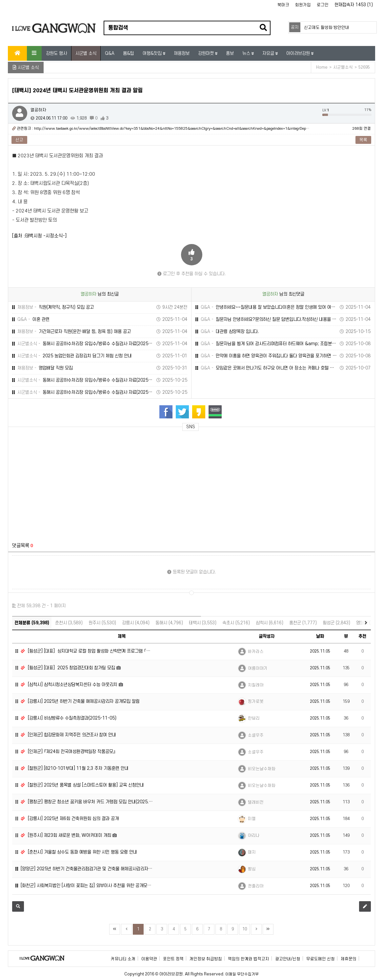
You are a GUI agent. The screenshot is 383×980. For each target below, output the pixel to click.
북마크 (283, 5)
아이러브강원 (299, 53)
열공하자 (38, 110)
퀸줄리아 (256, 886)
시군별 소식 (86, 53)
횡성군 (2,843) (336, 623)
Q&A (110, 53)
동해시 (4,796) (169, 623)
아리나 (254, 835)
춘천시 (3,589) (69, 623)
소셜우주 (256, 735)
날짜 (320, 636)
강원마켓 (207, 53)
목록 (363, 140)
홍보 (230, 53)
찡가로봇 (256, 702)
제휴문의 (349, 959)
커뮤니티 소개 (123, 959)
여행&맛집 (153, 53)
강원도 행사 (56, 53)
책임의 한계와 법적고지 (249, 959)
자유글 (269, 53)
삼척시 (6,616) (270, 623)
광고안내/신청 (288, 959)
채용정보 (182, 53)
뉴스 (247, 53)
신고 (19, 140)
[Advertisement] (72, 483)
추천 (362, 636)
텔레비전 (256, 802)
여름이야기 (258, 668)
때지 (252, 852)
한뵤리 (254, 718)
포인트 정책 (173, 959)
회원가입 (303, 5)
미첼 (252, 819)
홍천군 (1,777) (303, 623)
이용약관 (149, 959)
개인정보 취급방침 (206, 959)
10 (245, 929)
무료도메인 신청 (321, 959)
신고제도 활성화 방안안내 (327, 28)
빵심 (252, 869)
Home (322, 67)
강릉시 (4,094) (136, 623)
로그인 (323, 5)
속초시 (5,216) (236, 623)
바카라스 (256, 652)
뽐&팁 (129, 53)
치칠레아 (256, 685)
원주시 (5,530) (102, 623)
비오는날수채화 (262, 769)
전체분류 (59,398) (32, 623)
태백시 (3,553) (203, 623)
